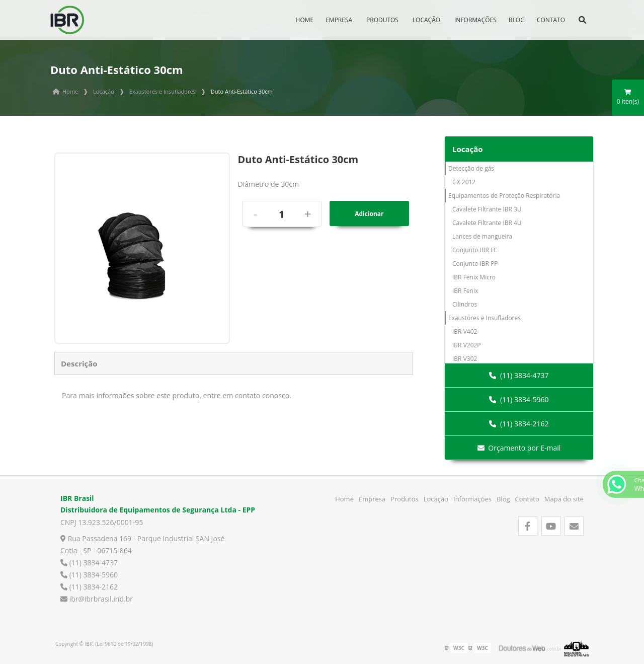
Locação (426, 20)
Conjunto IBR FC (475, 250)
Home (305, 20)
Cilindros (465, 304)
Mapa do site (564, 499)
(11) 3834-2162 (519, 424)
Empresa (339, 20)
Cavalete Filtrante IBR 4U (487, 223)
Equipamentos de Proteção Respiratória (504, 196)
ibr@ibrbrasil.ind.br (97, 599)
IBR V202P (467, 345)
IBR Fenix (465, 291)
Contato (551, 20)
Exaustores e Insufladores (485, 318)
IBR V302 (465, 359)
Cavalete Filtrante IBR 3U (487, 209)
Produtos (382, 20)
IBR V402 (465, 331)
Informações (475, 20)
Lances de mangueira (482, 236)
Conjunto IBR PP (475, 264)
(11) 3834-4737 (519, 375)
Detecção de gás (471, 168)
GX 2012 (464, 182)
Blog (517, 20)
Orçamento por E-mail (519, 448)
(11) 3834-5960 (519, 399)
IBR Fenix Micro (474, 277)
